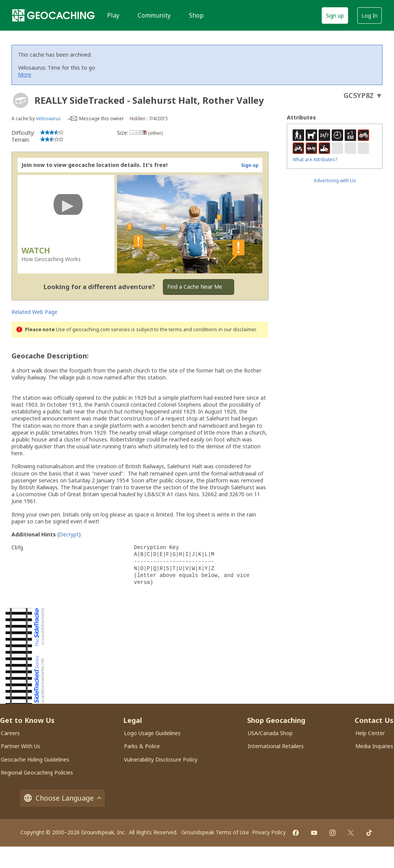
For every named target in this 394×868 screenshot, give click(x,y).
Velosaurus (48, 119)
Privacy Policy (269, 832)
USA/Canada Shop (270, 733)
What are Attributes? (315, 159)
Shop (196, 15)
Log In (370, 16)
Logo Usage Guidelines (152, 733)
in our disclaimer (237, 329)
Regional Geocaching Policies (37, 772)
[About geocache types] (21, 100)
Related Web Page (34, 312)
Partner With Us (20, 746)
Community (154, 15)
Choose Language (62, 798)
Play (113, 15)
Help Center (370, 733)
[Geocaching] (54, 15)
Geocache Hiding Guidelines (35, 759)
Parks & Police (142, 746)
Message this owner (102, 119)
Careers (10, 733)
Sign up (335, 16)
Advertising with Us (335, 181)
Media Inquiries (374, 746)
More (25, 74)
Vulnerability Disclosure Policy (161, 759)
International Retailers (276, 746)
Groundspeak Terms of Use (215, 832)
